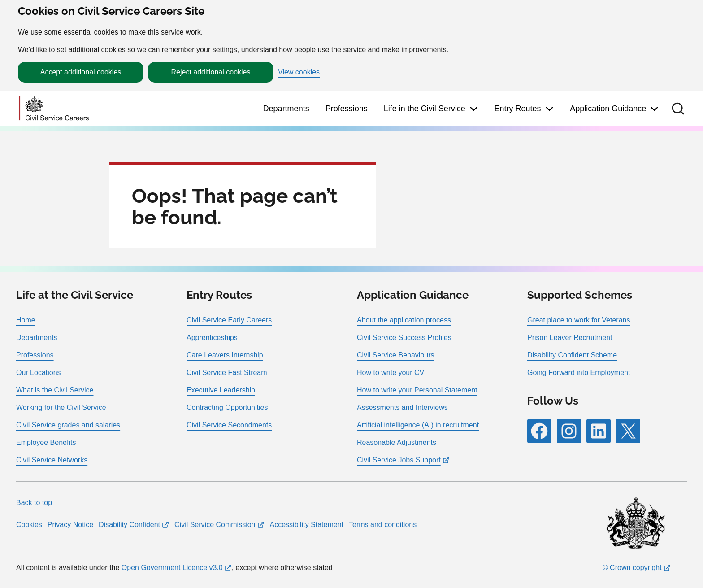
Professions (347, 109)
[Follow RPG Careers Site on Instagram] (569, 431)
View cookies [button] (299, 72)
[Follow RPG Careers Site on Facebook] (539, 431)
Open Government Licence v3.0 (172, 568)
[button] (678, 109)
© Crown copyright (632, 568)
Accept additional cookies (81, 72)
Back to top (34, 503)
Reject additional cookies (211, 72)
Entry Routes (517, 109)
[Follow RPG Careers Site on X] (628, 431)
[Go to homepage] (54, 109)
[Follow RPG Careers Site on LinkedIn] (599, 431)
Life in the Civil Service (425, 109)
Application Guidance (608, 109)
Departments (286, 109)
